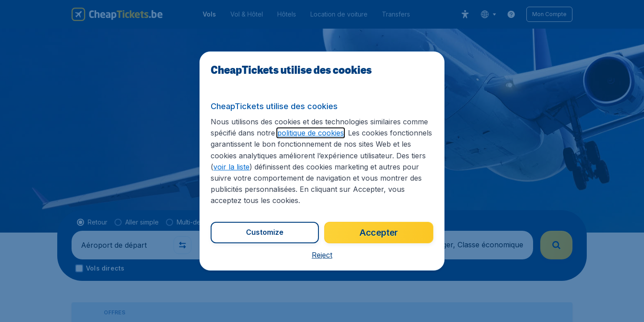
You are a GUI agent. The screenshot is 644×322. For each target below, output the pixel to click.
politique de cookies (311, 133)
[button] (322, 255)
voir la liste (231, 167)
